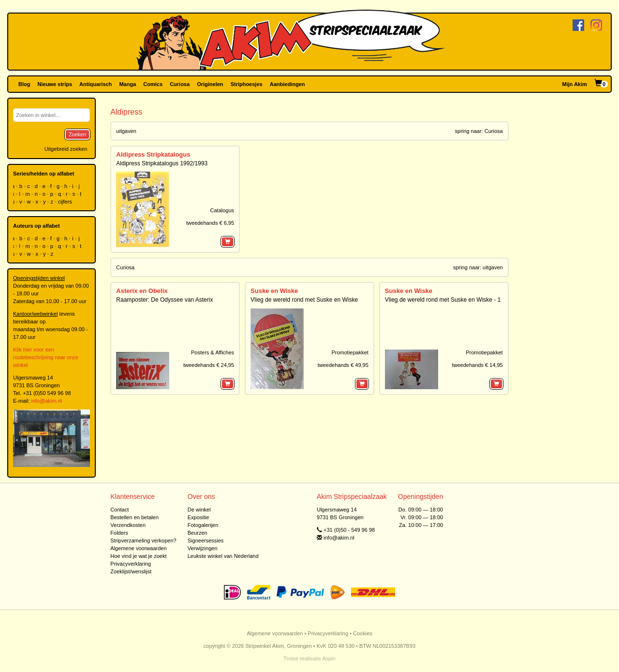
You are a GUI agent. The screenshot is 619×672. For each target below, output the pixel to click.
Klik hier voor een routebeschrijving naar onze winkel (46, 357)
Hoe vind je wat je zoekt (138, 556)
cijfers (66, 202)
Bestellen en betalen (134, 517)
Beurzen (198, 533)
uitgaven (126, 131)
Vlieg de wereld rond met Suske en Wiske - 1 (443, 300)
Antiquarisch (96, 84)
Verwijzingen (203, 548)
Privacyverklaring (131, 564)
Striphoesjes (247, 84)
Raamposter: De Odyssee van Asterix (164, 300)
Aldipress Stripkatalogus (153, 154)
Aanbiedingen (287, 84)
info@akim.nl (46, 401)
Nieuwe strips (55, 84)
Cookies (363, 633)
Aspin (329, 658)
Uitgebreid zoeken (66, 149)
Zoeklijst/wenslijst (131, 571)
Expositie (199, 517)
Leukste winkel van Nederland (223, 556)
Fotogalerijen (203, 525)
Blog (24, 84)
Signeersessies (206, 541)
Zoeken (78, 134)
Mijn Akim (575, 84)
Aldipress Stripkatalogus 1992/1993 (162, 163)
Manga (127, 84)
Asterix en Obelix (142, 291)
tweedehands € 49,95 (343, 365)
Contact (119, 510)
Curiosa (180, 84)
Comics (153, 84)
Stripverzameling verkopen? (143, 541)
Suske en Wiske (274, 291)
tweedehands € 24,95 (209, 365)
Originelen (210, 84)
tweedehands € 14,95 (477, 365)
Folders (119, 533)
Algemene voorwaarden (138, 548)
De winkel (199, 510)
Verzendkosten (128, 525)
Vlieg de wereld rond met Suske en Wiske (304, 300)
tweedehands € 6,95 (210, 223)
